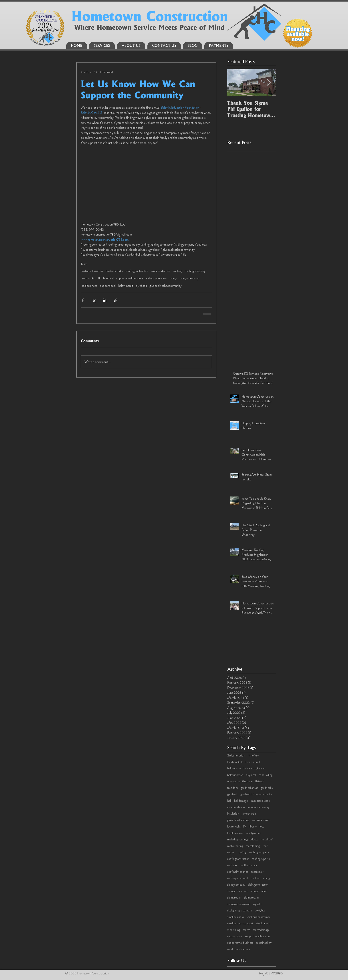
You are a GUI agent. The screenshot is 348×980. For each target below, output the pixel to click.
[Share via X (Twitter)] (94, 300)
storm (246, 930)
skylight (257, 904)
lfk (99, 278)
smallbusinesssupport (240, 923)
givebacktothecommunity (166, 286)
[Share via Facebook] (83, 300)
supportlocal (108, 286)
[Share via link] (116, 300)
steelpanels (263, 923)
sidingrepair (234, 898)
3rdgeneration (236, 755)
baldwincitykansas (92, 271)
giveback (141, 286)
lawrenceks (88, 278)
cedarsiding (266, 775)
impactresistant (260, 801)
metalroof (267, 839)
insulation (233, 814)
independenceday (258, 807)
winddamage (243, 949)
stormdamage (261, 930)
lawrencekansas (161, 271)
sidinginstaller (258, 891)
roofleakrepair (249, 865)
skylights (260, 910)
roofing (178, 271)
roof (265, 846)
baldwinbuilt (126, 286)
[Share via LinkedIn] (105, 300)
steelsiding (234, 930)
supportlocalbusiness (258, 936)
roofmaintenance (238, 872)
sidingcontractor (157, 278)
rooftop (255, 878)
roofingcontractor (137, 271)
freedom (233, 788)
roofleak (232, 865)
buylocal (108, 278)
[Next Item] (269, 82)
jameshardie (249, 814)
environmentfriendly (240, 781)
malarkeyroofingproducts (243, 839)
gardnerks (267, 788)
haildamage (241, 801)
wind (230, 949)
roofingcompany (195, 271)
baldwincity (234, 768)
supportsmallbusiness (130, 278)
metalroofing (235, 846)
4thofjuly (253, 755)
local (262, 826)
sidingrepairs (252, 898)
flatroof (260, 781)
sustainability (264, 943)
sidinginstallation (237, 891)
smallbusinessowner (258, 917)
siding (173, 278)
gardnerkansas (249, 788)
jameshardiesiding (238, 820)
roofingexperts (261, 859)
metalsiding (253, 846)
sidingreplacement (239, 904)
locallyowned (253, 833)
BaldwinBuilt (235, 762)
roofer (231, 852)
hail (229, 801)
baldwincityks (114, 271)
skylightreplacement (240, 910)
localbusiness (89, 286)
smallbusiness (235, 917)
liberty (253, 826)
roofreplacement (238, 878)
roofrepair (257, 872)
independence (236, 807)
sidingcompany (189, 278)
